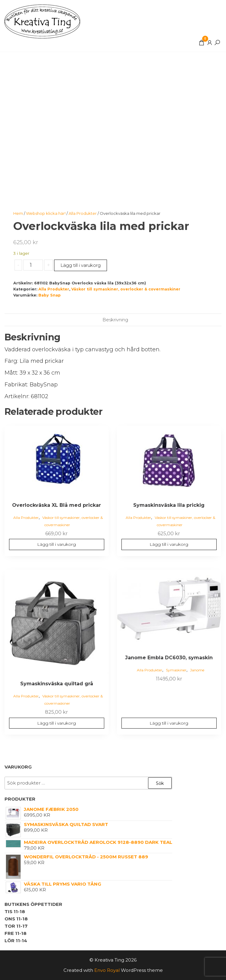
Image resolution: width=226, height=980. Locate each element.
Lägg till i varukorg (81, 265)
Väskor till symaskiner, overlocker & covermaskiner (126, 289)
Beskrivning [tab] (115, 320)
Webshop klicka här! (46, 213)
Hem (18, 213)
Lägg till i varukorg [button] (56, 544)
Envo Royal (107, 970)
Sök (160, 783)
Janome (197, 670)
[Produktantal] (33, 265)
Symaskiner (176, 670)
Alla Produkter (83, 213)
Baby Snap (50, 295)
